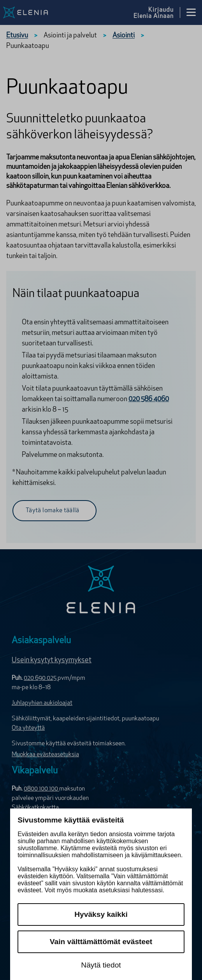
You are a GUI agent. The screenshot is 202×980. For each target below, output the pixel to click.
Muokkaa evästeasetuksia (45, 755)
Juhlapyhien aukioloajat (42, 703)
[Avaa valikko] (191, 12)
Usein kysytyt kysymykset (52, 661)
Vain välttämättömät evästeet (101, 942)
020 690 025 (41, 678)
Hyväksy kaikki (101, 914)
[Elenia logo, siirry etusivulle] (36, 12)
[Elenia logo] (101, 590)
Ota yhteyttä (28, 728)
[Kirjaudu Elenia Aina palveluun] (157, 12)
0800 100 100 (41, 789)
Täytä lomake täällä (53, 511)
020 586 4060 (149, 399)
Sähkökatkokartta (35, 808)
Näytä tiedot (101, 965)
